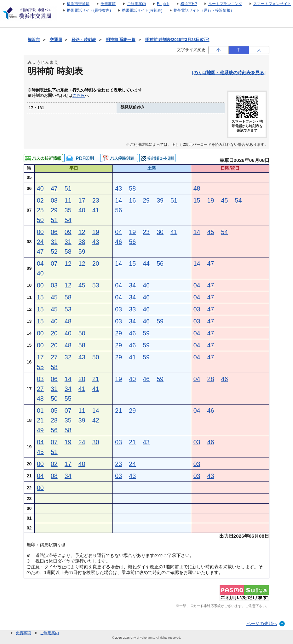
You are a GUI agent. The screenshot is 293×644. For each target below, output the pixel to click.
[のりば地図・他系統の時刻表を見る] (229, 73)
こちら (79, 96)
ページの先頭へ (262, 623)
